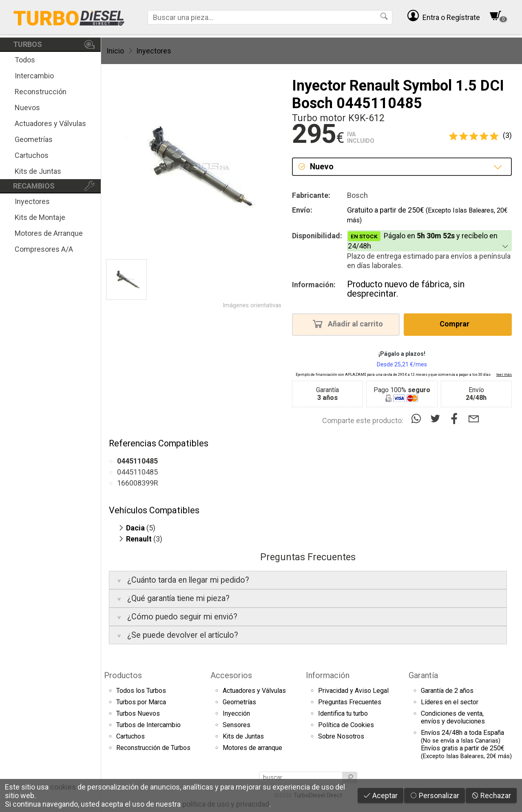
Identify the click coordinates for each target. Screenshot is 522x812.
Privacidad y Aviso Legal (353, 691)
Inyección (236, 713)
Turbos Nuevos (138, 713)
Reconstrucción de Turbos (153, 748)
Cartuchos (32, 155)
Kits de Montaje (40, 217)
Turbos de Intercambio (148, 725)
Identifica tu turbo (343, 713)
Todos (25, 60)
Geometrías (34, 139)
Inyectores (32, 201)
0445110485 (137, 472)
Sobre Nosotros (341, 736)
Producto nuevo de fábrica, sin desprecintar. (406, 289)
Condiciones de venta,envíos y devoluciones (453, 717)
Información (328, 675)
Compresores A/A (44, 249)
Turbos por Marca (141, 702)
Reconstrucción (41, 92)
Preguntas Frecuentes (350, 702)
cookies (63, 787)
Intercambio (34, 76)
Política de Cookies (346, 725)
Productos (123, 675)
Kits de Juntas (38, 171)
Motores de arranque (252, 748)
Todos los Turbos (141, 691)
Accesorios (231, 675)
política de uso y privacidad (226, 804)
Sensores (237, 725)
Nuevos (27, 108)
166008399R (138, 483)
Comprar (457, 324)
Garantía (423, 675)
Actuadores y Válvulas (50, 123)
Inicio (115, 51)
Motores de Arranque (49, 233)
